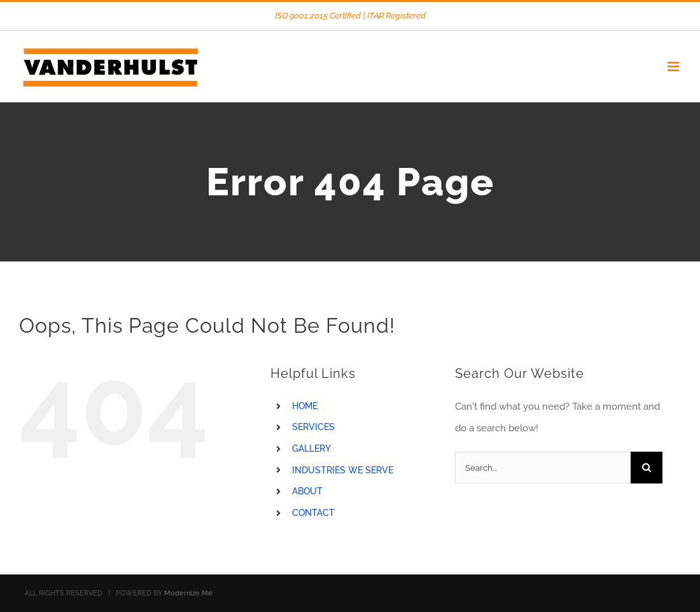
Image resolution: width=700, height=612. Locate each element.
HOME (305, 406)
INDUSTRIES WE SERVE (343, 470)
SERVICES (313, 427)
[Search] (647, 468)
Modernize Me (188, 593)
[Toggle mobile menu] (674, 66)
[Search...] (543, 468)
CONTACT (313, 513)
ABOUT (307, 491)
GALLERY (311, 449)
